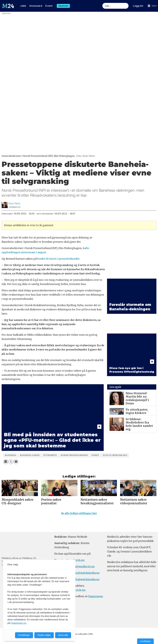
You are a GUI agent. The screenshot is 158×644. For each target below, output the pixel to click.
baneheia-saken (30, 455)
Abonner (63, 6)
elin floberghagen (115, 455)
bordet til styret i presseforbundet (58, 259)
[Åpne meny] (152, 6)
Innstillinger (145, 641)
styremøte (50, 455)
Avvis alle (63, 635)
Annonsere (36, 6)
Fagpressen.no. (19, 623)
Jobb (23, 6)
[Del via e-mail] (16, 462)
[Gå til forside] (8, 6)
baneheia (11, 455)
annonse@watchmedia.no (83, 573)
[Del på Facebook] (6, 462)
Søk (102, 6)
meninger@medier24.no (79, 566)
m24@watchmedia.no (85, 579)
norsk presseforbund (74, 455)
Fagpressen (96, 596)
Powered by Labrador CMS (79, 634)
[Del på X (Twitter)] (11, 462)
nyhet (95, 455)
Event (49, 6)
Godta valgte (44, 635)
